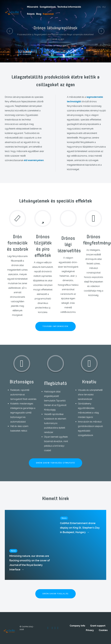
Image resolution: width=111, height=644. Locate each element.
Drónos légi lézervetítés (69, 244)
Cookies (103, 630)
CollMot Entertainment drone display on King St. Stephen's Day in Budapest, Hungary (80, 528)
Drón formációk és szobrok (18, 242)
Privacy (90, 630)
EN (99, 7)
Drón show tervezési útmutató (56, 463)
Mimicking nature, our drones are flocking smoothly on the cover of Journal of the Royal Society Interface (30, 563)
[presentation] (10, 31)
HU (104, 7)
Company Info (77, 626)
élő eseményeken (34, 160)
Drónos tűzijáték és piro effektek (43, 245)
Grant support (98, 626)
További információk (55, 46)
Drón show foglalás (56, 594)
